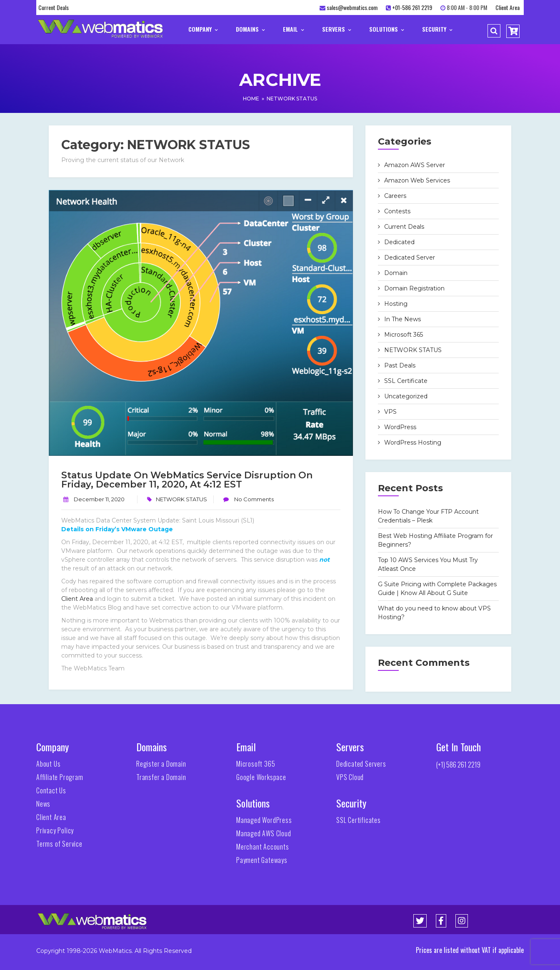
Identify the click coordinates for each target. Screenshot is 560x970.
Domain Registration (414, 288)
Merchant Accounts (263, 847)
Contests (397, 211)
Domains (250, 29)
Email (293, 29)
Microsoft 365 (404, 335)
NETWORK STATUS (292, 99)
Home (251, 99)
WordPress (400, 427)
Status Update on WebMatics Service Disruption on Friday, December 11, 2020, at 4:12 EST (187, 480)
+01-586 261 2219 (412, 7)
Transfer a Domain (161, 777)
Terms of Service (59, 844)
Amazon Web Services (417, 180)
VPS (390, 412)
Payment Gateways (262, 860)
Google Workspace (261, 777)
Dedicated (399, 242)
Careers (395, 196)
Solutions (386, 29)
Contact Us (51, 790)
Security (437, 29)
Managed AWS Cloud (264, 833)
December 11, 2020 (99, 499)
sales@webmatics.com (352, 7)
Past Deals (400, 365)
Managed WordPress (264, 820)
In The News (402, 319)
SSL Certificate (406, 381)
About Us (48, 764)
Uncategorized (406, 396)
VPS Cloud (350, 777)
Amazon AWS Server (415, 165)
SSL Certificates (359, 820)
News (43, 804)
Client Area (507, 7)
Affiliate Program (60, 777)
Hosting (396, 304)
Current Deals (54, 7)
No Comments (253, 499)
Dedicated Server (410, 257)
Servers (336, 29)
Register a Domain (161, 764)
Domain (396, 273)
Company (203, 29)
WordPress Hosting (413, 442)
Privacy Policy (55, 830)
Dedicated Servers (361, 764)
